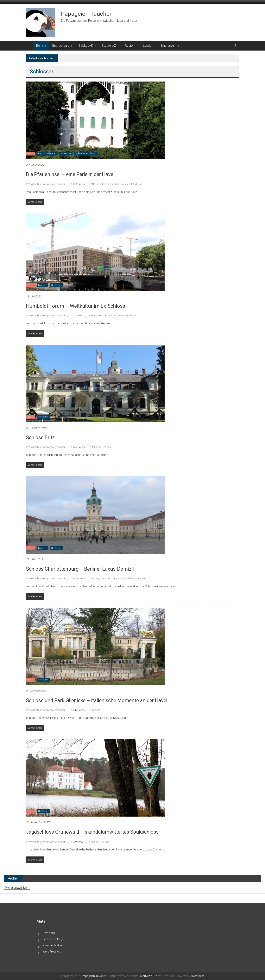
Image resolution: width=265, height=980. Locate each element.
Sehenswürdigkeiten (86, 154)
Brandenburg (61, 46)
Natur (95, 184)
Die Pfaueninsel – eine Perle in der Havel (70, 174)
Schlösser (66, 154)
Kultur (94, 316)
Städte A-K (86, 46)
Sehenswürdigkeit (123, 184)
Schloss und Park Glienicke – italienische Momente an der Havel (97, 700)
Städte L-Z (109, 46)
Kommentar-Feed (53, 945)
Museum (103, 316)
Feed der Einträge (53, 939)
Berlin (40, 46)
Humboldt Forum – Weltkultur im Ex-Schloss (76, 306)
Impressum (169, 46)
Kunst (103, 579)
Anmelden (49, 933)
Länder (148, 46)
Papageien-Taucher (86, 14)
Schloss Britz (40, 437)
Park (101, 184)
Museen (42, 285)
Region (130, 46)
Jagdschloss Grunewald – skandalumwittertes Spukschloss (92, 832)
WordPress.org (52, 952)
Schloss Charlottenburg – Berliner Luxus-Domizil (80, 569)
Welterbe (137, 184)
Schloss (109, 184)
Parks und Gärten (47, 154)
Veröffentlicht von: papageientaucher (47, 184)
